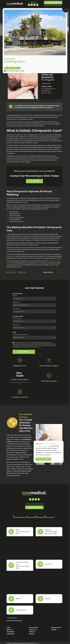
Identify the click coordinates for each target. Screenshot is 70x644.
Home (8, 626)
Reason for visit (16, 325)
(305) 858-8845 (54, 3)
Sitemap (54, 628)
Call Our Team (43, 459)
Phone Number (16, 309)
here (40, 347)
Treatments (11, 630)
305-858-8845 (37, 345)
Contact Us (33, 628)
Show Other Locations (14, 619)
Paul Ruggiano (48, 80)
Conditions (10, 632)
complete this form (42, 446)
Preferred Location (17, 318)
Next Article (22, 272)
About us (10, 628)
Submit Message (24, 352)
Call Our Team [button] (34, 181)
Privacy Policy (56, 626)
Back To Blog (11, 272)
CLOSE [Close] (65, 10)
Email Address (16, 302)
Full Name (15, 296)
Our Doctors (33, 626)
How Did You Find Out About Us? (20, 334)
